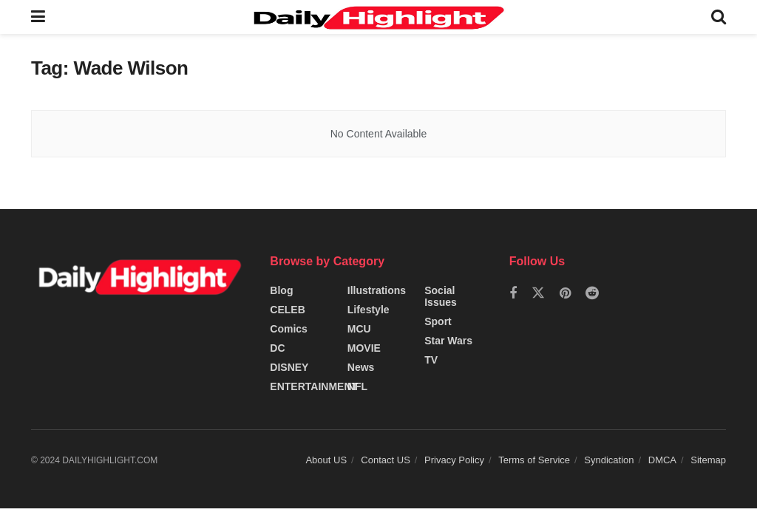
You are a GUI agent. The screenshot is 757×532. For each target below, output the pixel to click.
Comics (289, 329)
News (361, 367)
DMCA (662, 460)
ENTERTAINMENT (314, 386)
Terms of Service (534, 460)
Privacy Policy (454, 460)
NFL (357, 386)
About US (326, 460)
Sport (438, 321)
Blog (281, 290)
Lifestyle (369, 310)
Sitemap (708, 460)
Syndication (609, 460)
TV (431, 360)
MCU (359, 329)
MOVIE (364, 348)
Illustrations (377, 290)
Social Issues (441, 296)
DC (277, 348)
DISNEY (289, 367)
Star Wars (448, 341)
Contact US (385, 460)
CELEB (287, 310)
